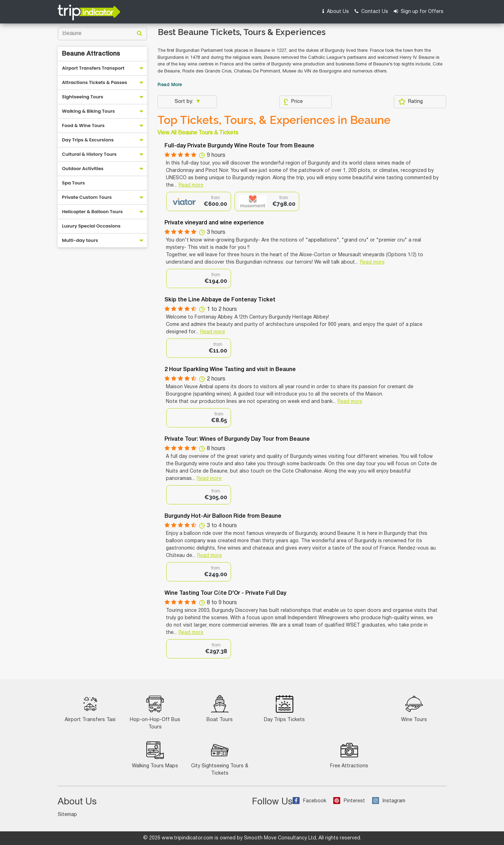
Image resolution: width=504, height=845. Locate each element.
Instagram (389, 801)
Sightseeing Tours (83, 97)
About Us (336, 11)
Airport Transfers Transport (93, 68)
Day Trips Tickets (284, 709)
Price (293, 102)
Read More (170, 85)
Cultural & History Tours (89, 154)
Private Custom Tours (87, 197)
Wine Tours (414, 709)
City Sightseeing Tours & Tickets (220, 759)
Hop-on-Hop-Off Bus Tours (155, 712)
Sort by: (185, 102)
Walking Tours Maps (155, 755)
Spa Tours (73, 183)
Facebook (309, 801)
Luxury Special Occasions (91, 226)
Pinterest (349, 801)
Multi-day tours (80, 240)
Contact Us (371, 11)
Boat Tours (220, 709)
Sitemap (67, 815)
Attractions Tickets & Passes (94, 82)
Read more (191, 185)
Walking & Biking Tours (88, 111)
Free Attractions (349, 755)
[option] (199, 201)
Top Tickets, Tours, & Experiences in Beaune (274, 120)
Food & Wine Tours (83, 125)
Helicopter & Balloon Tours (92, 212)
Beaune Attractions (91, 54)
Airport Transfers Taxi (90, 709)
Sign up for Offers (419, 11)
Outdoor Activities (83, 169)
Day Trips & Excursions (88, 140)
